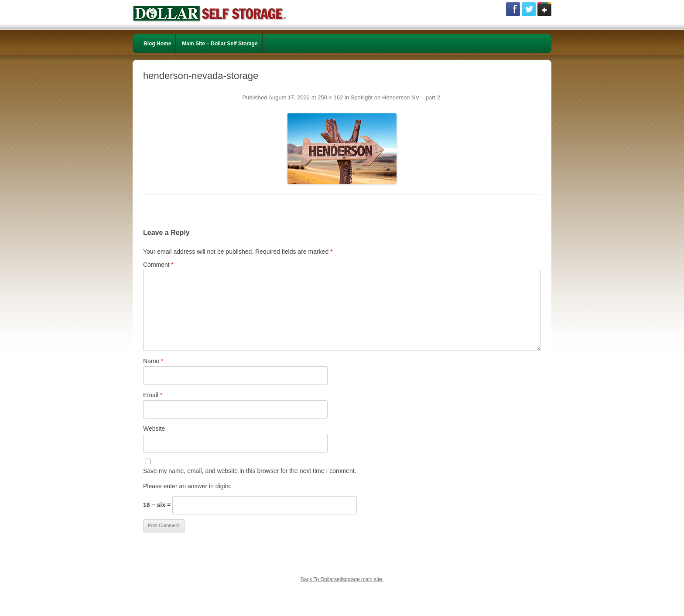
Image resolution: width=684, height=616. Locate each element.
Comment (158, 265)
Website (154, 429)
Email (153, 395)
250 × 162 (330, 97)
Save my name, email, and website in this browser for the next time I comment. (250, 471)
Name (153, 361)
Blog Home (157, 44)
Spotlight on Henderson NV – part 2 (395, 97)
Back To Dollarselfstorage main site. (342, 579)
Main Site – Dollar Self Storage (220, 44)
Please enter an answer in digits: (187, 486)
